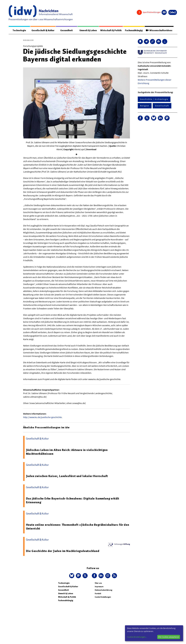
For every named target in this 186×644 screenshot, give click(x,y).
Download (91, 149)
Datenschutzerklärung (103, 590)
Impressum (99, 587)
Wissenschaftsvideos (159, 30)
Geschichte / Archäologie (154, 99)
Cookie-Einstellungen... (137, 637)
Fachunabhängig (134, 30)
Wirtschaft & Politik (111, 30)
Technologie (19, 30)
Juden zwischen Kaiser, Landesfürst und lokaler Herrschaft (67, 476)
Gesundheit (66, 30)
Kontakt (98, 593)
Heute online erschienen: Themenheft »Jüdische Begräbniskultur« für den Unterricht (78, 527)
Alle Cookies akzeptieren (169, 637)
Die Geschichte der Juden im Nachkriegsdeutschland (63, 551)
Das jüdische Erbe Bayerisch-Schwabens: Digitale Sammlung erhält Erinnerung (73, 500)
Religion (145, 106)
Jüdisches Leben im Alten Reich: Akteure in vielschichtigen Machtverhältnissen (67, 452)
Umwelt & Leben (88, 30)
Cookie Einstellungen (103, 597)
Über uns (98, 583)
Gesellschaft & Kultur (43, 30)
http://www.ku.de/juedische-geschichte (42, 417)
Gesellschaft (162, 106)
